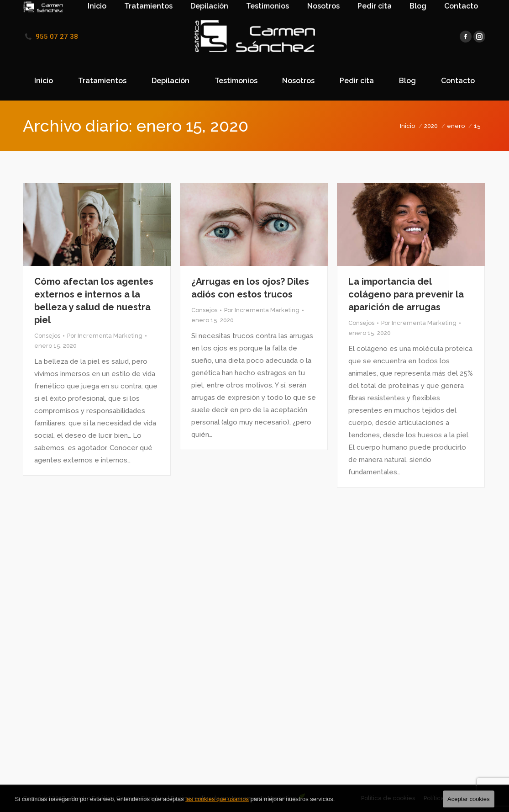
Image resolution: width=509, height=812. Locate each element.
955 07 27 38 (57, 37)
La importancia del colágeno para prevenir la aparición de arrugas (406, 294)
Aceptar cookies (469, 799)
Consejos (47, 336)
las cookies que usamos (217, 799)
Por (105, 336)
